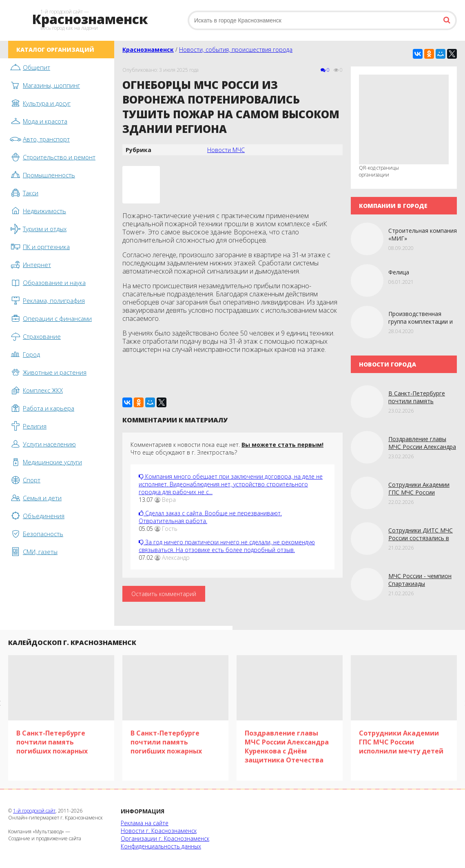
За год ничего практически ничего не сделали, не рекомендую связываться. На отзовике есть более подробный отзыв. (227, 546)
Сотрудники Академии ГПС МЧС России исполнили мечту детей (421, 492)
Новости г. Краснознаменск (159, 831)
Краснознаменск (148, 50)
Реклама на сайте (145, 823)
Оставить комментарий (164, 594)
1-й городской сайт (34, 811)
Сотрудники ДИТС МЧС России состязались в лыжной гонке (421, 538)
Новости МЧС (226, 150)
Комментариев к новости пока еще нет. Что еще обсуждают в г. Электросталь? (227, 448)
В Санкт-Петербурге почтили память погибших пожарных (417, 401)
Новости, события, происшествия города (236, 50)
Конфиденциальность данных (161, 846)
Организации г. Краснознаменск (165, 838)
